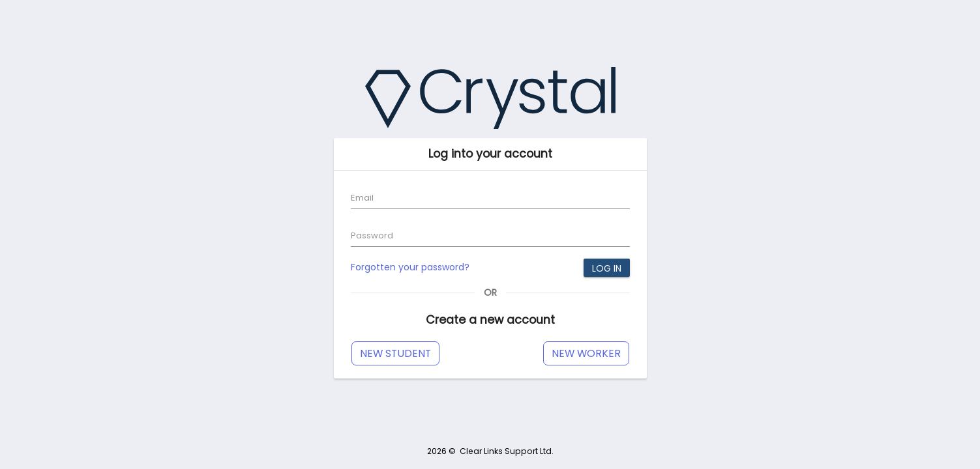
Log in (607, 268)
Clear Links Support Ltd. (507, 451)
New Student (395, 353)
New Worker (586, 353)
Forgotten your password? (410, 267)
